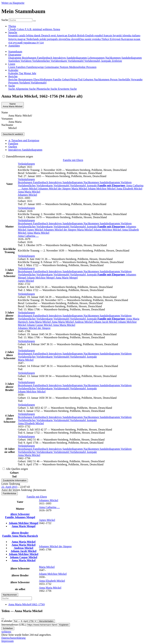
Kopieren (64, 625)
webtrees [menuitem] (48, 29)
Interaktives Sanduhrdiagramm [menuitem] (70, 58)
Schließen (8, 628)
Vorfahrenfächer (27, 185)
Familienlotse (10, 493)
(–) (27, 604)
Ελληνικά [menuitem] (115, 39)
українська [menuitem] (30, 43)
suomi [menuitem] (88, 39)
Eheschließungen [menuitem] (43, 79)
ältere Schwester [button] (20, 514)
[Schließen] (3, 619)
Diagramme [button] (15, 55)
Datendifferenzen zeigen (18, 156)
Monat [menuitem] (28, 73)
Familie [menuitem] (57, 79)
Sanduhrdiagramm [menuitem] (132, 58)
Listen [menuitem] (12, 67)
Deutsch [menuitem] (46, 35)
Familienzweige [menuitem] (35, 67)
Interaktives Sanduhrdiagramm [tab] (25, 150)
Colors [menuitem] (21, 29)
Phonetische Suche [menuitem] (47, 89)
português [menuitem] (53, 39)
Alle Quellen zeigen (15, 469)
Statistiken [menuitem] (14, 61)
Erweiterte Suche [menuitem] (67, 89)
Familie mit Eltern (73, 160)
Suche (5, 20)
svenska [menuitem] (97, 39)
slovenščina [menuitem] (78, 39)
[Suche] (34, 21)
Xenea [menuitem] (57, 29)
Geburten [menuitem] (88, 79)
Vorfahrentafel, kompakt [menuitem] (98, 61)
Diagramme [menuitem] (15, 58)
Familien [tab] (13, 144)
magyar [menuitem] (22, 39)
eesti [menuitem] (54, 35)
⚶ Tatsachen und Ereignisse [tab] (24, 140)
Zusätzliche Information (15, 480)
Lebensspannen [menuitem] (97, 58)
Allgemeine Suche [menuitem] (26, 89)
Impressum (7, 641)
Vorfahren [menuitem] (26, 61)
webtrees (6, 632)
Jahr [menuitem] (34, 73)
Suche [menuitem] (12, 89)
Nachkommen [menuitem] (113, 58)
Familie (10, 517)
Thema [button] (12, 26)
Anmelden (14, 46)
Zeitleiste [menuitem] (117, 61)
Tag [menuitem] (21, 73)
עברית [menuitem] (40, 43)
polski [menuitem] (43, 39)
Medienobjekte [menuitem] (78, 67)
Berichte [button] (13, 76)
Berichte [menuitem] (13, 79)
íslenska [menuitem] (127, 35)
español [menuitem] (99, 35)
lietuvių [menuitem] (13, 39)
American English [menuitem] (67, 35)
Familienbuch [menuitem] (45, 58)
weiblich (13, 134)
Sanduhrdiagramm (110, 182)
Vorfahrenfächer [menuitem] (41, 61)
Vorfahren (126, 182)
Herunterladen (46, 621)
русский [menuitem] (18, 43)
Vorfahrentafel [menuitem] (76, 61)
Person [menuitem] (114, 79)
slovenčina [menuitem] (65, 39)
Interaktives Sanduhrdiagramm (66, 182)
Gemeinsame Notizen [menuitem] (57, 67)
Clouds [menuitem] (12, 29)
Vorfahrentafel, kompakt (84, 185)
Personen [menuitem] (91, 67)
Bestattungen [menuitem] (26, 79)
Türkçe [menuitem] (106, 39)
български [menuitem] (127, 39)
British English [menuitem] (86, 35)
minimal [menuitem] (38, 29)
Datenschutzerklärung (13, 638)
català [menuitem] (22, 35)
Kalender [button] (13, 70)
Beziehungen (25, 182)
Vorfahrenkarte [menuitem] (59, 61)
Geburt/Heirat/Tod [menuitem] (72, 79)
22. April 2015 (9, 487)
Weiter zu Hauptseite (13, 3)
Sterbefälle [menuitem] (125, 79)
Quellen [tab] (13, 147)
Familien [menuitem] (21, 67)
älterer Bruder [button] (20, 533)
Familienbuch (41, 182)
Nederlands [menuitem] (33, 39)
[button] (26, 164)
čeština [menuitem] (30, 35)
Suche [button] (12, 86)
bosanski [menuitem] (13, 35)
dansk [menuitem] (38, 35)
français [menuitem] (108, 35)
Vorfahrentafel (62, 185)
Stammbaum (15, 52)
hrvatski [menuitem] (118, 35)
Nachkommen (92, 182)
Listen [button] (12, 64)
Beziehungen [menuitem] (30, 58)
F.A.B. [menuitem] (29, 29)
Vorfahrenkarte (45, 185)
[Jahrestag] (25, 621)
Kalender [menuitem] (14, 73)
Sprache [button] (13, 32)
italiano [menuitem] (136, 35)
